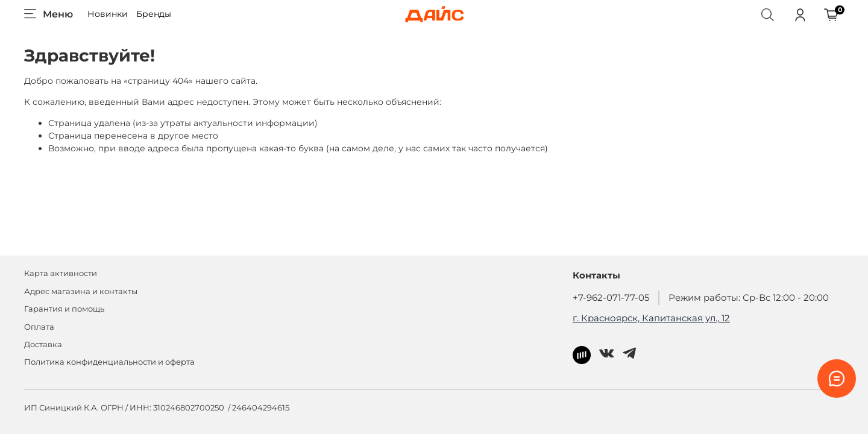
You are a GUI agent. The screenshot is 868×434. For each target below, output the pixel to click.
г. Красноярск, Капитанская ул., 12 (651, 318)
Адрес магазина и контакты (81, 291)
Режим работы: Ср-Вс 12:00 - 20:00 (749, 297)
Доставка (43, 344)
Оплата (39, 327)
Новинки (108, 14)
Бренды (154, 14)
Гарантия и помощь (64, 309)
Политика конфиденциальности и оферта (109, 362)
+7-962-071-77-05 (611, 297)
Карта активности (61, 273)
